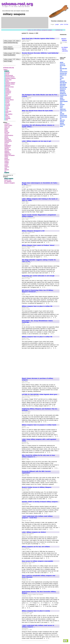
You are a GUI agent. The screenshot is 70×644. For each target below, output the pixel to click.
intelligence (7, 147)
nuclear (7, 103)
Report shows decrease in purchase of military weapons (37, 379)
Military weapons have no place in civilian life (37, 306)
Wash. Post (62, 120)
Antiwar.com (62, 64)
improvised (8, 97)
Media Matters (63, 84)
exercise (7, 143)
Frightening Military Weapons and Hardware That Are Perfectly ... (40, 410)
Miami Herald (63, 86)
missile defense (10, 100)
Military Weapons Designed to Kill (33, 231)
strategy (7, 163)
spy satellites (9, 114)
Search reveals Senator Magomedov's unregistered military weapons (39, 216)
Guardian (62, 78)
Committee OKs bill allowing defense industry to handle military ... (38, 126)
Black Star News (63, 69)
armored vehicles (10, 77)
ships (7, 110)
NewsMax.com (63, 94)
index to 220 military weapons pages (40, 30)
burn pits (7, 133)
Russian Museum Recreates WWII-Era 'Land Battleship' (40, 53)
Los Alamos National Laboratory (65, 49)
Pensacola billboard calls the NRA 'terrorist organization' (36, 472)
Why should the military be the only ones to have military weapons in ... (38, 456)
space (7, 113)
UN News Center (63, 117)
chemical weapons (10, 83)
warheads (8, 118)
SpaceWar (62, 114)
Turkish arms (8, 180)
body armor (8, 80)
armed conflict (8, 125)
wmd (7, 120)
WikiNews (62, 123)
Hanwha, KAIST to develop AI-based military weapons (40, 502)
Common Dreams (64, 72)
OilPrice (61, 98)
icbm (7, 95)
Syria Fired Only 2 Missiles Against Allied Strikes (38, 39)
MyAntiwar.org (63, 89)
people (6, 158)
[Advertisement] (37, 79)
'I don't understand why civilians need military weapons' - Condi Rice (37, 517)
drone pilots (8, 140)
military (6, 70)
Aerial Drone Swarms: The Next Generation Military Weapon (39, 592)
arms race (7, 127)
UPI (61, 119)
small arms (8, 111)
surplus (6, 164)
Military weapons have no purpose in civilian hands (39, 425)
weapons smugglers (10, 183)
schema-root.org (8, 67)
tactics (6, 165)
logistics (7, 148)
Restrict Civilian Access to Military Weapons (37, 487)
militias (6, 157)
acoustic (8, 73)
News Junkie (63, 92)
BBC (61, 67)
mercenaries (8, 150)
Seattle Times (63, 109)
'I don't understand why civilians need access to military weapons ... (38, 626)
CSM (61, 70)
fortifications (8, 145)
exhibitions (8, 91)
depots (6, 137)
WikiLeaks (62, 122)
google (57, 24)
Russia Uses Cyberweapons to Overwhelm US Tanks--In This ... (40, 184)
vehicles (8, 117)
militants (7, 151)
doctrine (7, 138)
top (65, 641)
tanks (7, 115)
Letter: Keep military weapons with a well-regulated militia (39, 440)
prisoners (7, 160)
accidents (7, 124)
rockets (7, 108)
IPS (61, 80)
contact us (59, 30)
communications (9, 135)
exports (7, 94)
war (5, 171)
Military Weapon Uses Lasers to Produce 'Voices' (38, 245)
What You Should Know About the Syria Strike (37, 111)
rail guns (8, 104)
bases (6, 130)
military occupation (10, 155)
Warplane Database (64, 40)
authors (6, 128)
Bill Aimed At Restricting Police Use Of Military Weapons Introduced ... (38, 291)
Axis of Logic (63, 66)
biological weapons (10, 78)
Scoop (61, 108)
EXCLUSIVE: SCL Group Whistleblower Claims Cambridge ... (37, 321)
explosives (8, 93)
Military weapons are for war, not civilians (36, 547)
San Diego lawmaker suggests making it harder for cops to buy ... (39, 261)
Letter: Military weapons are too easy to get (36, 141)
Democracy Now (63, 73)
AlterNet (62, 62)
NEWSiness (62, 91)
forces (6, 144)
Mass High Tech (63, 83)
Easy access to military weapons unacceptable (37, 561)
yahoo (62, 24)
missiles (8, 101)
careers (6, 134)
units (6, 168)
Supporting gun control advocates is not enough (38, 276)
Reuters (61, 106)
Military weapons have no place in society (36, 611)
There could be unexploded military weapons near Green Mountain (39, 576)
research (8, 105)
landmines (8, 98)
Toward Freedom (63, 115)
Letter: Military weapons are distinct (34, 532)
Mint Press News (63, 87)
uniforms (7, 167)
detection (8, 85)
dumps (7, 88)
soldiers (7, 161)
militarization (8, 154)
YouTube (66, 24)
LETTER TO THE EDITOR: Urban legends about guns (40, 394)
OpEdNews (62, 100)
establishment (8, 141)
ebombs (7, 90)
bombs (7, 81)
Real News (62, 105)
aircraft (7, 74)
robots (7, 107)
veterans (7, 170)
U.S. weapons (8, 181)
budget (6, 131)
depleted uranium (10, 84)
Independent (62, 81)
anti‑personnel (9, 75)
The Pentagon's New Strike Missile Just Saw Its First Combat (39, 95)
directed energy (10, 87)
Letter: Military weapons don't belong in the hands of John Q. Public (40, 200)
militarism (7, 153)
